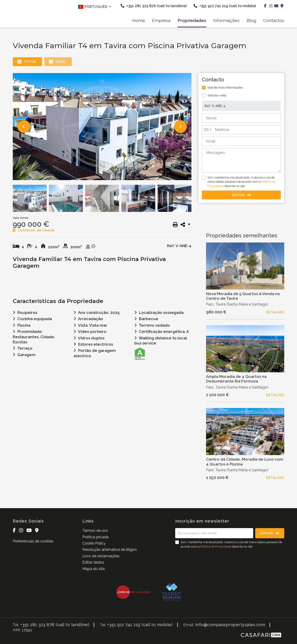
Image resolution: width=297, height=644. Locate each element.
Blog (251, 20)
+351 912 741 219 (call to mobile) (225, 6)
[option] (102, 127)
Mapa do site (94, 569)
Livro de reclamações (101, 556)
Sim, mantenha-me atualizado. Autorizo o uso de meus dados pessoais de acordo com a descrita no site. (241, 182)
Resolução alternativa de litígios (110, 550)
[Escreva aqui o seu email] (214, 533)
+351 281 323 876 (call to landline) (154, 6)
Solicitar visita (217, 95)
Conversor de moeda (34, 230)
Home (139, 20)
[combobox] (241, 130)
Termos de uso (95, 531)
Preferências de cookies (33, 541)
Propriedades (192, 20)
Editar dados (93, 562)
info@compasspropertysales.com (230, 625)
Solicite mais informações (225, 88)
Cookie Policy (94, 543)
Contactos (274, 20)
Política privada (95, 537)
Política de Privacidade (216, 547)
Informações (226, 20)
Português (95, 7)
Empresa (161, 20)
